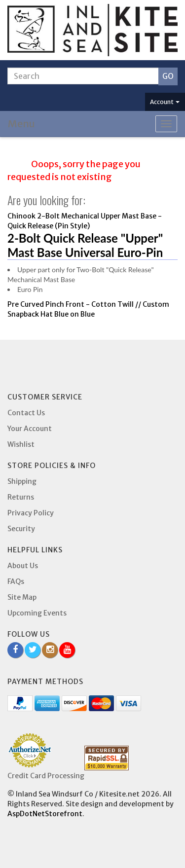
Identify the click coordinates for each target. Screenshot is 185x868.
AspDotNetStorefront (45, 814)
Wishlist (21, 444)
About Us (23, 566)
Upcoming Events (37, 613)
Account (165, 102)
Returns (21, 497)
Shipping (22, 481)
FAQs (16, 581)
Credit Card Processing (46, 776)
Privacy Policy (31, 513)
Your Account (30, 429)
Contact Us (26, 413)
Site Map (22, 597)
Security (21, 529)
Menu (21, 124)
